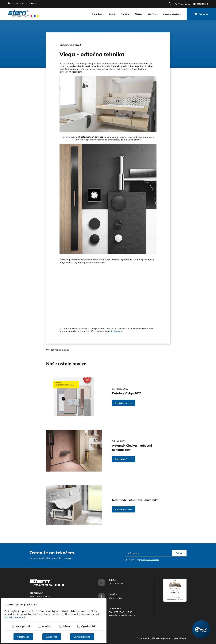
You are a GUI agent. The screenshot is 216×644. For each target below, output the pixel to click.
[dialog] (54, 621)
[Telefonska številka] (182, 4)
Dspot (183, 638)
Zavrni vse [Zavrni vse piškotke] (52, 637)
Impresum (166, 638)
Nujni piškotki (23, 626)
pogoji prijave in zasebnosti (148, 560)
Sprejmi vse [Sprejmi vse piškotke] (23, 637)
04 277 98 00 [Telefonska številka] (116, 584)
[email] (148, 553)
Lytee (176, 638)
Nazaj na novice (60, 350)
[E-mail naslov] (201, 4)
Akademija (31, 4)
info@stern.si (116, 331)
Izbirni (67, 626)
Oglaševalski (89, 626)
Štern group (17, 4)
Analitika (47, 626)
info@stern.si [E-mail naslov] (115, 598)
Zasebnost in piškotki (148, 638)
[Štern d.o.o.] (23, 14)
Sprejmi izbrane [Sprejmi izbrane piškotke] (82, 637)
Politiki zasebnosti (15, 617)
